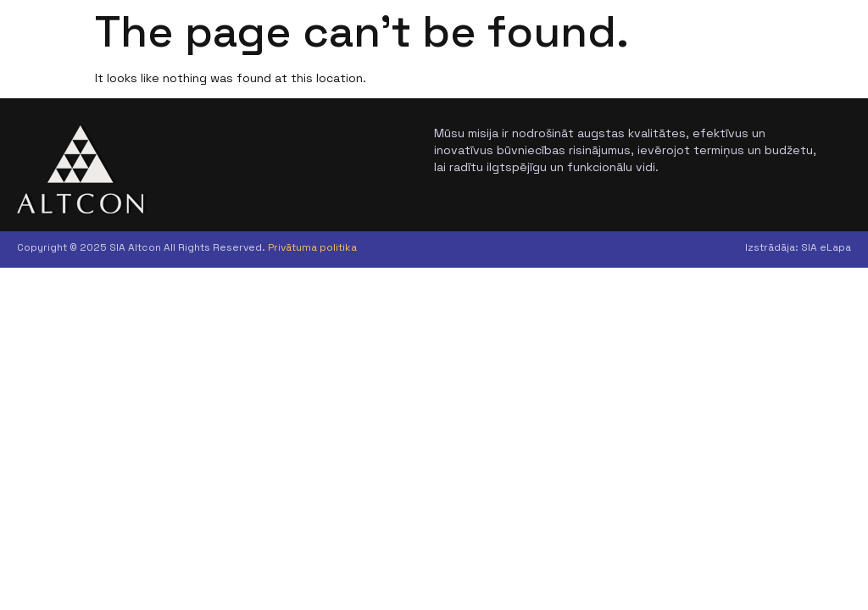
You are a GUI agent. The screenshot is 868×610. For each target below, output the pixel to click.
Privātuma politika (312, 247)
